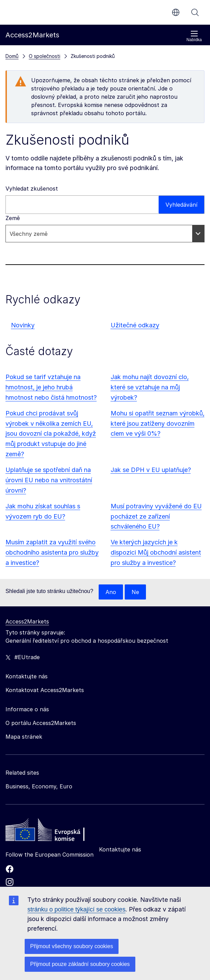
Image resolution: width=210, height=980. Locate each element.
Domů (12, 56)
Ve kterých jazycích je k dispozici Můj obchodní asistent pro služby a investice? (156, 552)
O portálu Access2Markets (41, 723)
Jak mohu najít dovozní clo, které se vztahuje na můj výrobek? (150, 387)
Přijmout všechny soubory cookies (72, 946)
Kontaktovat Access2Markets (45, 690)
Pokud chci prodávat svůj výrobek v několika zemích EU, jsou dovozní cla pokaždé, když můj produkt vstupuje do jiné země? (51, 434)
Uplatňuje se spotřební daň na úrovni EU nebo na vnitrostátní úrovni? (49, 480)
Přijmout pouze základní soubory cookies (80, 964)
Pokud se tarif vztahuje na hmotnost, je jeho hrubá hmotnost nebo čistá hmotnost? (51, 387)
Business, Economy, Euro (39, 786)
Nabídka (194, 36)
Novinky (23, 325)
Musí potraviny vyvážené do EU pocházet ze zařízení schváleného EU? (156, 516)
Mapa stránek (24, 737)
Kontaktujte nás (120, 849)
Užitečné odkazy (135, 325)
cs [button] (176, 12)
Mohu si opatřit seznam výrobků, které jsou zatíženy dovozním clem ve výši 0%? (158, 424)
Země (13, 218)
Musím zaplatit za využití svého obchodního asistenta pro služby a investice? (52, 552)
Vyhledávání (195, 12)
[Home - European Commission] (55, 832)
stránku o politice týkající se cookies (76, 909)
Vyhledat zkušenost (32, 189)
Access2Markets (27, 621)
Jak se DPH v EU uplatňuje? (151, 470)
